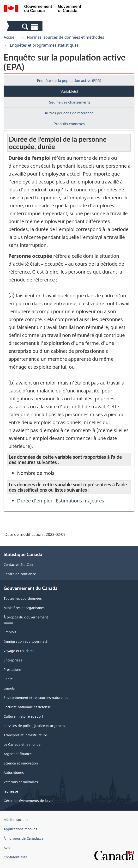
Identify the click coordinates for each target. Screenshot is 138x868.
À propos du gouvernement (26, 617)
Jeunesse (11, 791)
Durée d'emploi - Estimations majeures (61, 501)
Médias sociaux (16, 820)
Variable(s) (69, 91)
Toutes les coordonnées (23, 598)
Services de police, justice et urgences (34, 726)
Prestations (13, 669)
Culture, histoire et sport (23, 716)
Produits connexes (69, 124)
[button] (25, 26)
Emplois (10, 632)
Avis (7, 848)
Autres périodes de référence (69, 113)
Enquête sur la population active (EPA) (69, 80)
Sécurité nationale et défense (27, 707)
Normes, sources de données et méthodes (66, 37)
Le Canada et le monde (22, 744)
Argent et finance (18, 754)
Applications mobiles (20, 829)
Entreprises (13, 660)
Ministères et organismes (24, 608)
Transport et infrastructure (25, 735)
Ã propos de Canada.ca (24, 838)
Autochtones (14, 773)
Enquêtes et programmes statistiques (44, 45)
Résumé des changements (69, 102)
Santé (8, 679)
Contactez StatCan (18, 565)
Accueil (10, 37)
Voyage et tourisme (19, 651)
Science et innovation (21, 763)
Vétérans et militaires (21, 782)
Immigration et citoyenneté (26, 641)
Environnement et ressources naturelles (36, 698)
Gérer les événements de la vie (28, 801)
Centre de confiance (20, 574)
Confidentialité (15, 857)
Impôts (9, 688)
